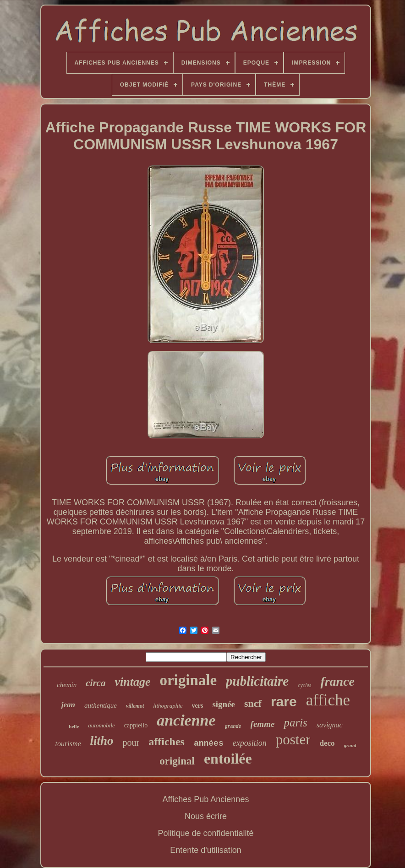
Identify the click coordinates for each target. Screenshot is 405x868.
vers (198, 706)
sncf (253, 703)
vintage (132, 682)
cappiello (136, 725)
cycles (304, 685)
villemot (135, 706)
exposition (250, 743)
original (177, 761)
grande (233, 727)
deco (327, 743)
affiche (328, 700)
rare (284, 701)
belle (74, 726)
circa (96, 683)
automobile (101, 725)
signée (224, 704)
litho (102, 741)
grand (350, 745)
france (337, 681)
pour (131, 742)
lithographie (168, 706)
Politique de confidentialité (205, 833)
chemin (67, 685)
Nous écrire (206, 816)
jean (68, 705)
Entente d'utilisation (206, 850)
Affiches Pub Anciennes (206, 799)
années (209, 743)
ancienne (186, 720)
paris (295, 723)
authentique (101, 705)
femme (263, 724)
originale (188, 680)
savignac (330, 725)
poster (293, 740)
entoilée (228, 759)
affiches (167, 742)
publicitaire (257, 681)
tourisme (68, 744)
